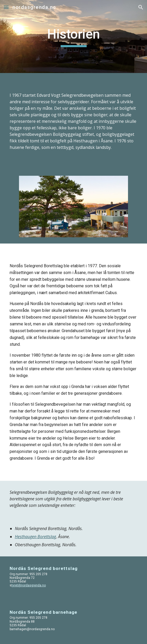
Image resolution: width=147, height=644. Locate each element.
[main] (73, 37)
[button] (6, 7)
